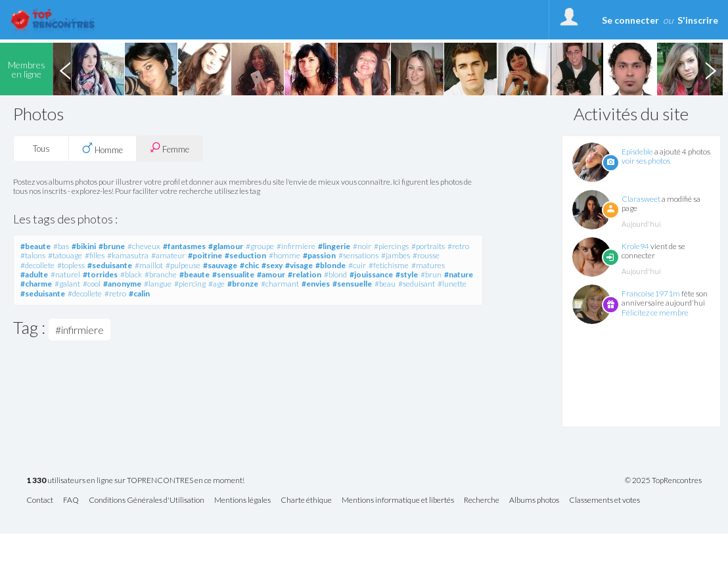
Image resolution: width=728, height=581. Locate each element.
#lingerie (334, 246)
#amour (271, 274)
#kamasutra (128, 255)
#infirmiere (296, 246)
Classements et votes (604, 500)
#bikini (84, 246)
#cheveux (144, 246)
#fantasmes (184, 246)
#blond (335, 274)
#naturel (65, 274)
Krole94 (635, 246)
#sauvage (220, 265)
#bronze (243, 284)
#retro (458, 246)
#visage (299, 265)
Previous (65, 69)
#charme (36, 284)
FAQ (71, 500)
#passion (319, 255)
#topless (71, 265)
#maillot (149, 265)
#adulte (34, 274)
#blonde (330, 265)
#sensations (358, 255)
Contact (40, 500)
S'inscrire (698, 20)
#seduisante (110, 265)
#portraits (428, 246)
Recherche (482, 500)
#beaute (35, 246)
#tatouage (65, 255)
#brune (112, 246)
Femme (170, 148)
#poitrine (205, 255)
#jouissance (371, 274)
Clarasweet (641, 199)
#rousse (426, 255)
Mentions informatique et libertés (398, 500)
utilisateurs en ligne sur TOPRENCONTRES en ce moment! (135, 481)
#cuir (357, 265)
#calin (139, 293)
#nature (459, 274)
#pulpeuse (183, 265)
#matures (428, 265)
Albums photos (534, 500)
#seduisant (417, 284)
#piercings (391, 246)
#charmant (280, 284)
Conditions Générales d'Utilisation (147, 500)
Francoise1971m (651, 293)
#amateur (168, 255)
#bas (61, 246)
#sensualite (233, 274)
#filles (95, 255)
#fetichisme (389, 265)
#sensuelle (352, 284)
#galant (67, 284)
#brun (431, 274)
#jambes (396, 255)
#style (407, 274)
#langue (158, 284)
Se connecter (630, 20)
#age (216, 284)
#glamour (226, 246)
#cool (92, 284)
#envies (316, 284)
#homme (284, 255)
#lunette (452, 284)
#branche (161, 274)
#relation (305, 274)
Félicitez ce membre (655, 313)
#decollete (37, 265)
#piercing (190, 284)
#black (131, 274)
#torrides (100, 274)
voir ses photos (646, 161)
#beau (385, 284)
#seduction (245, 255)
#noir (362, 246)
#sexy (272, 265)
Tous (41, 149)
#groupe (260, 246)
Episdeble (637, 151)
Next (710, 69)
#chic (249, 265)
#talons (33, 255)
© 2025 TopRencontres (663, 480)
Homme (102, 149)
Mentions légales (242, 500)
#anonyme (122, 284)
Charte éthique (306, 500)
